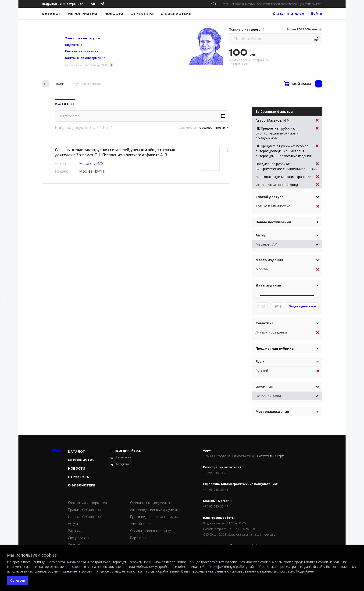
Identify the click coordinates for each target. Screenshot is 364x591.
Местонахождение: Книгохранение (287, 177)
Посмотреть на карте (271, 456)
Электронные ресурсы (83, 38)
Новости (114, 14)
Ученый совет (141, 524)
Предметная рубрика (275, 348)
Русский (262, 371)
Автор (261, 235)
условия (88, 571)
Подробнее (305, 571)
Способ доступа (270, 197)
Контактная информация (85, 58)
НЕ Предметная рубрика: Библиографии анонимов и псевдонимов (287, 133)
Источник (264, 387)
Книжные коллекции (82, 51)
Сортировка (187, 127)
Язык (260, 361)
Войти (317, 13)
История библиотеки (84, 517)
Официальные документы (150, 503)
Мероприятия (83, 14)
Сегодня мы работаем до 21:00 (87, 65)
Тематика (265, 323)
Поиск (59, 84)
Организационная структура (152, 531)
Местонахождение (272, 412)
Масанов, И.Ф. (91, 163)
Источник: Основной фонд (287, 185)
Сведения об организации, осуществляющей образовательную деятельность (271, 4)
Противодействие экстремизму (155, 517)
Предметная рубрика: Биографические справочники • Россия (287, 166)
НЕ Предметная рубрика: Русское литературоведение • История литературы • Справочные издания (287, 151)
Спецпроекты (79, 538)
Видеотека (74, 45)
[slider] (258, 296)
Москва (262, 269)
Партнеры (138, 538)
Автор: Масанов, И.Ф (287, 120)
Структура (142, 14)
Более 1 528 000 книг (302, 29)
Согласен (18, 580)
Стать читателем (289, 13)
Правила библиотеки (84, 510)
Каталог (51, 14)
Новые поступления (273, 222)
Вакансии (75, 531)
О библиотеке (176, 14)
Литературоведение (272, 332)
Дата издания (268, 285)
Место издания (269, 260)
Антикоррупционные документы (155, 510)
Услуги (73, 524)
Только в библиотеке (273, 206)
